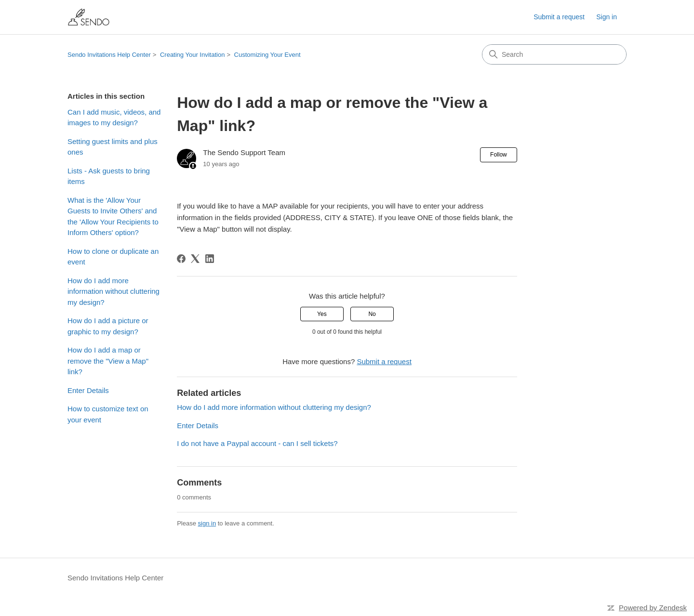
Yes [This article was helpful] (322, 314)
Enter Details (88, 390)
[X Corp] (195, 259)
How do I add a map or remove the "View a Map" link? (108, 361)
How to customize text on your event (108, 414)
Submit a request (559, 17)
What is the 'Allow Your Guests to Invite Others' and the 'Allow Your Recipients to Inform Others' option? (113, 216)
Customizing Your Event (267, 55)
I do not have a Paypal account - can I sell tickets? (257, 443)
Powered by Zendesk (653, 608)
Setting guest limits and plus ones (113, 147)
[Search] (554, 54)
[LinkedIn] (210, 259)
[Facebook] (181, 259)
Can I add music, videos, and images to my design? (114, 118)
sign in (207, 523)
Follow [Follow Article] (499, 155)
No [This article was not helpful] (372, 314)
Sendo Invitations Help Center (109, 55)
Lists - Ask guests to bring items (109, 176)
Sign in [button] (607, 17)
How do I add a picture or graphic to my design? (108, 326)
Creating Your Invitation (192, 55)
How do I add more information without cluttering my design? (113, 291)
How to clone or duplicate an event (113, 257)
